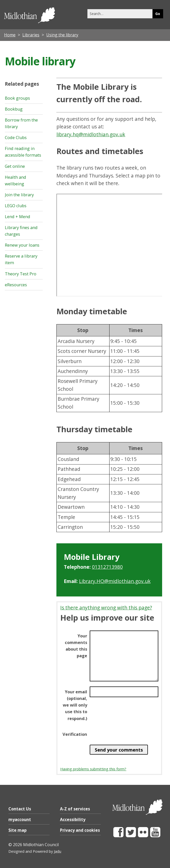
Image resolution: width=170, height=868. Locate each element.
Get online (15, 166)
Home (10, 35)
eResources (16, 285)
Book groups (17, 98)
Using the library (62, 35)
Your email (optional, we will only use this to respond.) (75, 705)
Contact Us (20, 809)
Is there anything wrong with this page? (106, 608)
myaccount (20, 819)
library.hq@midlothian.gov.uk (91, 134)
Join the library (19, 195)
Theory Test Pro (21, 274)
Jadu (58, 851)
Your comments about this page (76, 646)
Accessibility (73, 819)
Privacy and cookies (80, 830)
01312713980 (107, 567)
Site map (18, 830)
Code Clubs (16, 138)
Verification (75, 734)
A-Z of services (75, 809)
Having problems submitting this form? (93, 769)
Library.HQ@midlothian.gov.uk (115, 581)
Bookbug (14, 109)
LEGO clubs (16, 206)
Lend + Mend (18, 217)
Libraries (31, 35)
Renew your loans (22, 245)
